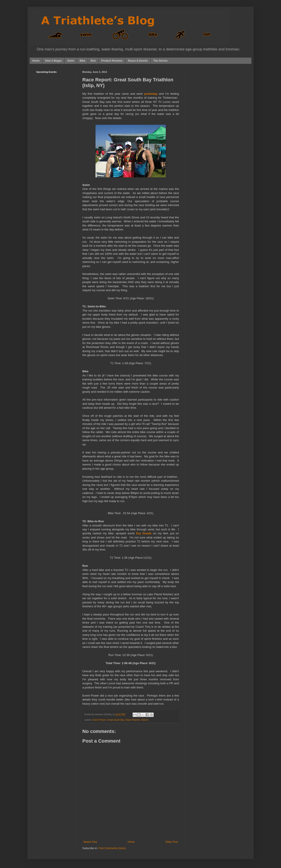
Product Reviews (112, 61)
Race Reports (133, 720)
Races (145, 720)
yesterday (151, 94)
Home (36, 61)
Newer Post (90, 842)
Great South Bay (116, 720)
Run (93, 61)
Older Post (172, 842)
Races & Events (138, 61)
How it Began (53, 61)
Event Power (99, 720)
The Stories (160, 61)
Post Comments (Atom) (112, 848)
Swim (71, 61)
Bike (82, 61)
